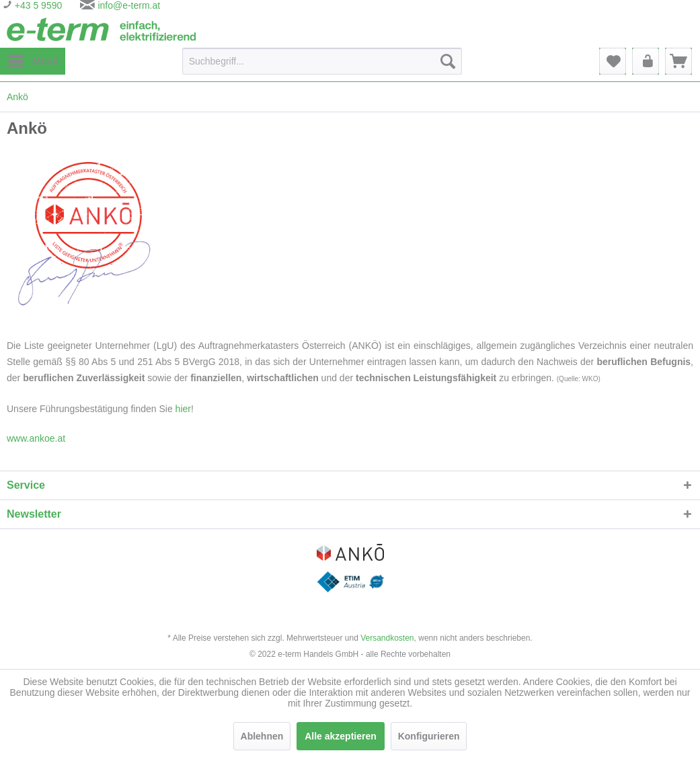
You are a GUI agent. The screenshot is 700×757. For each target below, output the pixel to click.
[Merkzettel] (613, 61)
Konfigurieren (429, 736)
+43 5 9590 (37, 5)
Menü (33, 58)
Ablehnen (262, 736)
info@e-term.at (129, 5)
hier (183, 409)
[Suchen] (448, 61)
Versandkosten (387, 638)
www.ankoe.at (36, 438)
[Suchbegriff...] (322, 61)
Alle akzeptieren (341, 736)
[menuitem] (33, 61)
